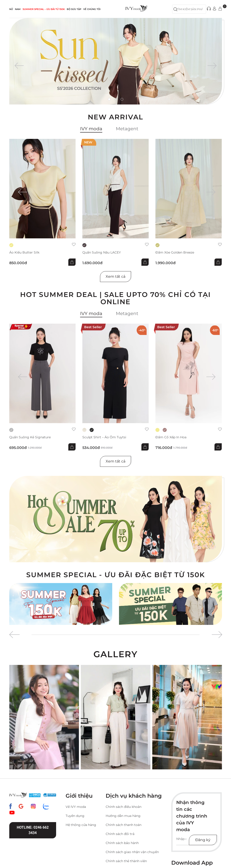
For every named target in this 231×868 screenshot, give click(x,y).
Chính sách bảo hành (122, 843)
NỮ (11, 9)
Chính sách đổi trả (120, 834)
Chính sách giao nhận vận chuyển (132, 852)
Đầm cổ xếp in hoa (171, 437)
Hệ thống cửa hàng (81, 825)
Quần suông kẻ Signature (30, 437)
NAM (18, 9)
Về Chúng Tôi (92, 9)
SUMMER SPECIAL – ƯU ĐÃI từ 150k (44, 9)
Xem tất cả (115, 276)
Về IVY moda (76, 807)
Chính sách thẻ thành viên (126, 861)
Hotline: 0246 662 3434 (33, 830)
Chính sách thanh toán (124, 825)
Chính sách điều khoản (124, 807)
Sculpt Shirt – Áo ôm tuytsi (104, 437)
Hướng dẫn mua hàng (123, 816)
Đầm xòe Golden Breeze (175, 253)
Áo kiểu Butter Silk (24, 253)
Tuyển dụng (75, 816)
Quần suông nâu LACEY (102, 253)
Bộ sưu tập (74, 9)
